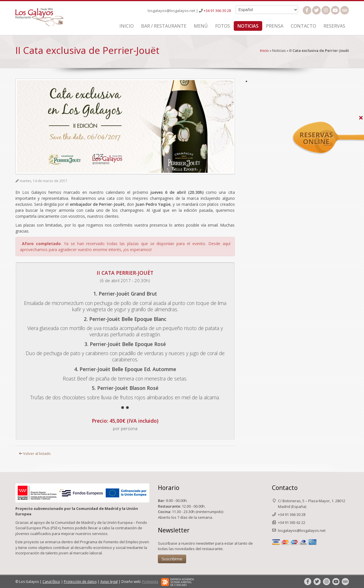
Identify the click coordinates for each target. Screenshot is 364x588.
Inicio (127, 26)
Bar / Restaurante (164, 26)
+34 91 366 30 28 (217, 11)
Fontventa (150, 582)
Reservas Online (349, 125)
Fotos (223, 26)
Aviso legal (109, 582)
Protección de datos (80, 582)
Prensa (275, 26)
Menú (201, 26)
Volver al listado (35, 453)
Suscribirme (172, 559)
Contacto (303, 26)
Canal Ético (51, 582)
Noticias (248, 26)
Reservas (334, 26)
